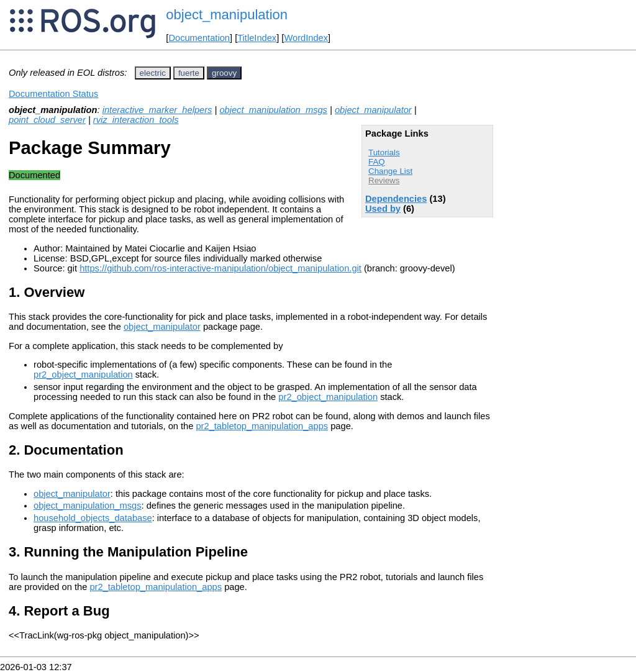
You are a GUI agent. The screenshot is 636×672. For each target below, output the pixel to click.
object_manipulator (373, 110)
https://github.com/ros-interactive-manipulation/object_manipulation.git (220, 268)
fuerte (189, 73)
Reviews (384, 180)
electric (153, 73)
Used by (383, 209)
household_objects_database (93, 518)
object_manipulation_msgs (273, 110)
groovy (224, 73)
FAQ (377, 162)
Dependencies (396, 199)
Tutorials (384, 152)
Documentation (199, 38)
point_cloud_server (47, 120)
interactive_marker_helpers (157, 110)
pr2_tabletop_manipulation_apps (262, 426)
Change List (390, 171)
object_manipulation (227, 15)
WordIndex (306, 38)
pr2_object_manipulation (83, 375)
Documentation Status (53, 94)
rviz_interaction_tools (136, 120)
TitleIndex (257, 38)
